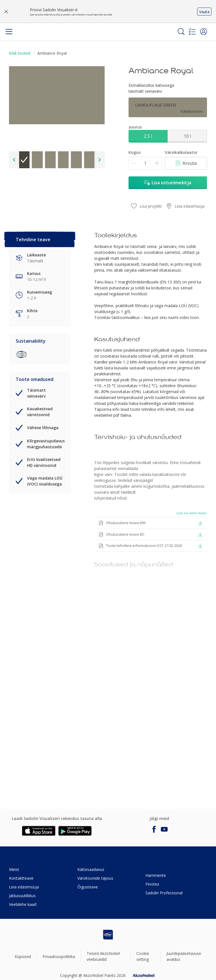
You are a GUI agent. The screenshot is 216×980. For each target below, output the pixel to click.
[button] (204, 32)
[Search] (181, 32)
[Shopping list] (192, 32)
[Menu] (9, 32)
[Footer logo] (108, 935)
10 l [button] (187, 136)
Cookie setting (143, 956)
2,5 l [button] (148, 136)
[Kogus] (145, 163)
